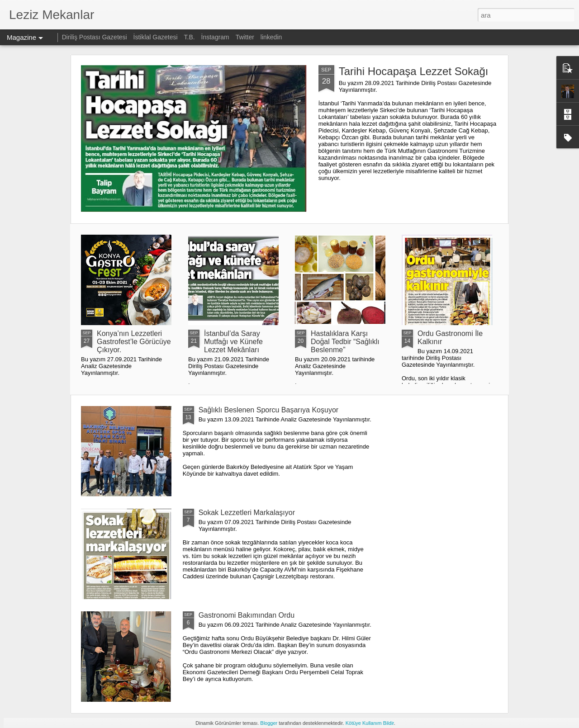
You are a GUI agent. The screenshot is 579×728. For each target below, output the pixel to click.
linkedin (271, 37)
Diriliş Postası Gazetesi (95, 37)
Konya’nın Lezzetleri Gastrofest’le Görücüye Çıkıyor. (134, 342)
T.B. (190, 37)
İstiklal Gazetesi (157, 37)
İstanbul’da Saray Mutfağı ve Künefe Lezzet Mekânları (233, 342)
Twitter (245, 37)
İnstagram (216, 37)
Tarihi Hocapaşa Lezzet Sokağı (414, 71)
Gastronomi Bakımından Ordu (247, 615)
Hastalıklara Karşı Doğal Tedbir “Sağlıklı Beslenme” (345, 342)
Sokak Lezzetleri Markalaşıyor (247, 513)
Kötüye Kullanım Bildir (370, 723)
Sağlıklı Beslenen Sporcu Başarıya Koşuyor (269, 410)
